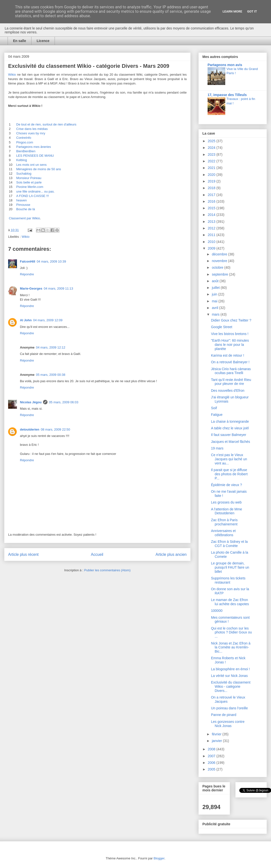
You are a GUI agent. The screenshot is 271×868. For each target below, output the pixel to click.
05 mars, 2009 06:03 (64, 402)
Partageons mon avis (225, 65)
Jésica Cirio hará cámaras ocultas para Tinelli (231, 371)
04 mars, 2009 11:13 (58, 288)
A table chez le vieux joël (230, 428)
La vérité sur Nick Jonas (229, 676)
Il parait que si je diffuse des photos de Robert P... (229, 474)
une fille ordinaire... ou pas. (35, 191)
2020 (212, 175)
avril (215, 308)
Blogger (159, 858)
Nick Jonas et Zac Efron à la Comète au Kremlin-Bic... (231, 647)
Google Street (222, 327)
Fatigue (217, 415)
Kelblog (22, 160)
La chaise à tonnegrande (230, 421)
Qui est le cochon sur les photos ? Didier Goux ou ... (231, 632)
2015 (212, 208)
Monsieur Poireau (29, 178)
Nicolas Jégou (31, 402)
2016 (212, 201)
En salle (20, 41)
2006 (212, 763)
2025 (212, 141)
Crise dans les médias (32, 129)
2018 (212, 188)
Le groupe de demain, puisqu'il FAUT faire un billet (230, 567)
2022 (212, 161)
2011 (212, 235)
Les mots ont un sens (31, 165)
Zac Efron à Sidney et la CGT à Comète (229, 544)
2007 (212, 756)
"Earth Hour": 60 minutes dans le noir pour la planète (230, 345)
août (216, 281)
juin (215, 294)
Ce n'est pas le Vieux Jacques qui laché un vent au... (229, 459)
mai (215, 301)
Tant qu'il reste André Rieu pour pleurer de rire (231, 382)
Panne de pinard (224, 715)
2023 (212, 154)
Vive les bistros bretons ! (230, 334)
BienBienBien (26, 151)
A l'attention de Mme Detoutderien (226, 511)
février (217, 734)
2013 (212, 222)
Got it (252, 11)
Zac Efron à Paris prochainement (224, 522)
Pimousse (23, 205)
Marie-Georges (31, 288)
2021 (212, 168)
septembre (220, 274)
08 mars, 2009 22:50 (55, 429)
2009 (212, 248)
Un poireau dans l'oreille (229, 708)
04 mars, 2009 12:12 (51, 347)
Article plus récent (23, 554)
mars (216, 314)
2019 (212, 181)
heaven (22, 200)
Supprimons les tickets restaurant (228, 580)
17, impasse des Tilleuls (227, 95)
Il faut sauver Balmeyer (229, 435)
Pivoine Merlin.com (30, 187)
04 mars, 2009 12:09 (48, 320)
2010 (212, 242)
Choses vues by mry (31, 133)
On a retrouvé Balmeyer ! (230, 362)
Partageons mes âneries (34, 147)
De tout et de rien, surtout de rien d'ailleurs (46, 124)
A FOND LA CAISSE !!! (33, 196)
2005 (212, 769)
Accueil (97, 554)
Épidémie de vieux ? (226, 485)
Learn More (232, 11)
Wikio (12, 75)
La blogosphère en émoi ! (230, 669)
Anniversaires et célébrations (223, 533)
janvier (217, 741)
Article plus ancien (171, 554)
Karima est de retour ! (228, 355)
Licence (43, 41)
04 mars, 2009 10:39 (51, 261)
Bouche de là (26, 209)
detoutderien (30, 429)
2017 (212, 195)
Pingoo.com (25, 142)
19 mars (217, 448)
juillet (216, 288)
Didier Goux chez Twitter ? (231, 320)
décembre (220, 254)
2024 (212, 148)
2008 (212, 749)
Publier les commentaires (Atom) (107, 570)
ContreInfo (24, 138)
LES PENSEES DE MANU (35, 156)
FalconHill (28, 261)
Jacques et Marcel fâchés (231, 442)
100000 (217, 611)
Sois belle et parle (29, 182)
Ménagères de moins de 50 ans (39, 169)
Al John (26, 320)
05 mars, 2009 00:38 (51, 375)
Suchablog (24, 174)
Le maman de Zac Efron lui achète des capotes (230, 602)
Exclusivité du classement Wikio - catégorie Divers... (231, 686)
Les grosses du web (226, 502)
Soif (214, 408)
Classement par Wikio (24, 218)
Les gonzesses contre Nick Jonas (228, 724)
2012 (212, 228)
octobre (218, 267)
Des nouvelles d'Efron (228, 391)
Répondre (27, 274)
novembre (220, 261)
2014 (212, 215)
